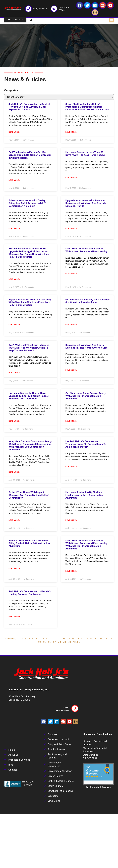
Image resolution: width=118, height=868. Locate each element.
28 (59, 642)
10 (51, 639)
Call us (65, 708)
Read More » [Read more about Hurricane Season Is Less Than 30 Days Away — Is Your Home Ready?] (71, 177)
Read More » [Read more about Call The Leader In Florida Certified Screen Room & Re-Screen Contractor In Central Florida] (14, 180)
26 (50, 642)
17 (82, 639)
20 (96, 639)
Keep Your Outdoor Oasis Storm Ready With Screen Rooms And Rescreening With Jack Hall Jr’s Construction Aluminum (30, 445)
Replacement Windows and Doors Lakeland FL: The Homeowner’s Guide (87, 346)
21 (101, 639)
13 (64, 639)
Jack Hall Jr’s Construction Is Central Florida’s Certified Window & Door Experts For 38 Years (29, 107)
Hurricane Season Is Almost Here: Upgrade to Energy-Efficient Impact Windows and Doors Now (29, 396)
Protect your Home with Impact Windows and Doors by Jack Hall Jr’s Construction (29, 495)
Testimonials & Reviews (98, 787)
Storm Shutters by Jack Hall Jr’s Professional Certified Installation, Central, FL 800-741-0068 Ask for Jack (87, 107)
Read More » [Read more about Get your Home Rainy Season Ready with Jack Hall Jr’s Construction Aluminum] (71, 421)
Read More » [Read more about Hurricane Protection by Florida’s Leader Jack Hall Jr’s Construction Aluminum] (71, 520)
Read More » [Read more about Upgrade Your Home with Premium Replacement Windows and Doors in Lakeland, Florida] (71, 228)
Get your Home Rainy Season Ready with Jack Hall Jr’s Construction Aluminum (86, 396)
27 (55, 642)
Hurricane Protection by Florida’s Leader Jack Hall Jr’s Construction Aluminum (84, 495)
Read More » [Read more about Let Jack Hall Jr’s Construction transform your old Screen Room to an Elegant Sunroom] (71, 466)
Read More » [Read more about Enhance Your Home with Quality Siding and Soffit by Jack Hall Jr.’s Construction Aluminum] (14, 228)
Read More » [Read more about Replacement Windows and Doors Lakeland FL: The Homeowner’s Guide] (71, 370)
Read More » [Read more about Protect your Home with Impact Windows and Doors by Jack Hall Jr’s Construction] (14, 520)
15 (73, 639)
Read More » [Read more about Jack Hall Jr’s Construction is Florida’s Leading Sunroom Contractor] (14, 616)
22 (105, 639)
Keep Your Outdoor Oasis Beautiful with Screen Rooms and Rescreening (86, 250)
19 (91, 639)
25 (45, 642)
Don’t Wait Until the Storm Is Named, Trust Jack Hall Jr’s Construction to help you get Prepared (29, 348)
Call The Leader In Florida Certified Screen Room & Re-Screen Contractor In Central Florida (30, 155)
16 (78, 639)
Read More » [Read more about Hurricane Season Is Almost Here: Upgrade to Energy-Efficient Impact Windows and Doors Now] (14, 421)
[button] (111, 20)
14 (69, 639)
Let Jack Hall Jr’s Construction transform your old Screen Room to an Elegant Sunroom (86, 444)
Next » (76, 642)
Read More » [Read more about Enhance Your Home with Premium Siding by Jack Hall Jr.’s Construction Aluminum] (14, 568)
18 (87, 639)
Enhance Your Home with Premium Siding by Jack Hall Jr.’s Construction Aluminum (29, 543)
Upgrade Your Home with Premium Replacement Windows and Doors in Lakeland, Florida (86, 203)
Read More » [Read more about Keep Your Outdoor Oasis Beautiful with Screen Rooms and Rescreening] (71, 274)
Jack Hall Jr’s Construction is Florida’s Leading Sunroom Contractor (30, 593)
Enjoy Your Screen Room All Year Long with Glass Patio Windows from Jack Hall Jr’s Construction (30, 302)
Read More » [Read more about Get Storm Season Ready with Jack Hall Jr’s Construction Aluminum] (71, 325)
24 (40, 642)
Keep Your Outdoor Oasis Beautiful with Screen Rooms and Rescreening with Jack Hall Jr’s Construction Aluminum (86, 545)
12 (59, 639)
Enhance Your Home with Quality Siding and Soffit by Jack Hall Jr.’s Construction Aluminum (27, 203)
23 (110, 639)
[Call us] (75, 709)
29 (64, 642)
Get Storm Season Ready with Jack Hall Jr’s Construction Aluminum (87, 301)
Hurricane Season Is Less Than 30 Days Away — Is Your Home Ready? (85, 154)
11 (55, 639)
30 (69, 642)
